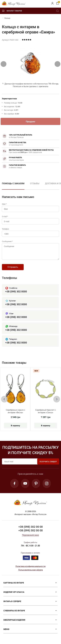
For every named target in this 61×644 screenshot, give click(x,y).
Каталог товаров (12, 11)
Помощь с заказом (13, 183)
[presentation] (4, 64)
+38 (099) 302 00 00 (31, 530)
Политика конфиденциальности (31, 566)
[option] (35, 185)
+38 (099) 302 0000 (16, 291)
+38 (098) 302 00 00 (31, 527)
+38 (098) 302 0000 (16, 304)
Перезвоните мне (30, 535)
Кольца (7, 18)
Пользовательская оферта (31, 570)
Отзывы (35, 183)
